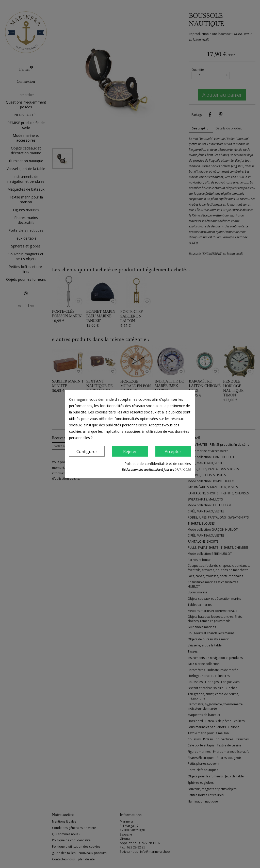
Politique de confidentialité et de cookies (158, 464)
